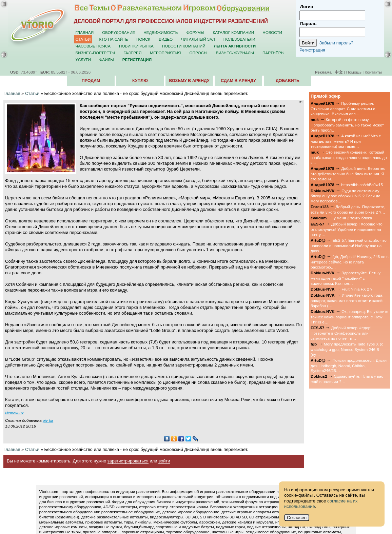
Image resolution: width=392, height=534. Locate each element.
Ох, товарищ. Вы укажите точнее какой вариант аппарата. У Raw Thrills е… (349, 317)
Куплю (140, 81)
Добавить (288, 81)
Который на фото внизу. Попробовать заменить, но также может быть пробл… (347, 125)
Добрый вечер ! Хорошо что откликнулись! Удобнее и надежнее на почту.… (347, 229)
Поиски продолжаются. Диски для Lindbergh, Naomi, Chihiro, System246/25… (349, 365)
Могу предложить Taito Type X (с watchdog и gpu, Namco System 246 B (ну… (347, 349)
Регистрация (312, 50)
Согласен (297, 518)
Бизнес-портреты (95, 53)
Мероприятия (165, 53)
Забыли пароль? (336, 43)
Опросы (199, 53)
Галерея (132, 53)
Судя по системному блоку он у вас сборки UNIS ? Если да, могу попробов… (346, 196)
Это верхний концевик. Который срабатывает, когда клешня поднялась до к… (349, 157)
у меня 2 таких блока (353, 218)
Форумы (195, 32)
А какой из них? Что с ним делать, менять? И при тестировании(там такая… (346, 141)
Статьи (83, 39)
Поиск (143, 39)
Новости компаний (184, 46)
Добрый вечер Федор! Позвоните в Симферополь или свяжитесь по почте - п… (341, 333)
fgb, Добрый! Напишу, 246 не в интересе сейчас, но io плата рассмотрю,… (350, 262)
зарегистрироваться (128, 461)
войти (164, 461)
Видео (166, 39)
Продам (91, 81)
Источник (14, 413)
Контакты (373, 72)
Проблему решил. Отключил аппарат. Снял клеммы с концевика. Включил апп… (343, 108)
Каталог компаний (233, 32)
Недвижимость (161, 32)
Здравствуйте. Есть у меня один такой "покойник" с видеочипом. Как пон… (346, 278)
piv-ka (48, 420)
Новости (272, 32)
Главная (85, 32)
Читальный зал (198, 39)
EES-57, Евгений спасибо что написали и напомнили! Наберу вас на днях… (349, 245)
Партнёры (273, 53)
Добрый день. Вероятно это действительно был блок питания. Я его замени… (348, 174)
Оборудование (119, 32)
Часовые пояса (93, 46)
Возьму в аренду (189, 81)
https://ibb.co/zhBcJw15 (362, 185)
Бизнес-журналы (235, 53)
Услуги (83, 60)
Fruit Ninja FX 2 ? (357, 289)
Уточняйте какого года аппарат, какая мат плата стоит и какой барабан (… (347, 300)
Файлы (107, 60)
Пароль (308, 24)
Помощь (354, 72)
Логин (307, 7)
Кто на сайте (113, 39)
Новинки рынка (136, 46)
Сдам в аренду (238, 81)
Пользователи (239, 39)
